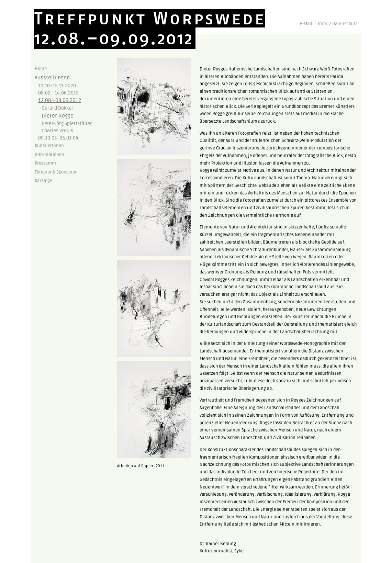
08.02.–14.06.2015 (58, 93)
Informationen (49, 155)
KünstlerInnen (49, 146)
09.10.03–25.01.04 (58, 138)
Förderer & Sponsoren (56, 172)
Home (41, 69)
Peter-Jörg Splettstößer (67, 123)
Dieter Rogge (58, 116)
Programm (45, 163)
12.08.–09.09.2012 (60, 100)
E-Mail (306, 24)
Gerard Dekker (58, 108)
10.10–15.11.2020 (57, 86)
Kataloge (43, 181)
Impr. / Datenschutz (338, 24)
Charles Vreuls (57, 131)
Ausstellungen (52, 78)
